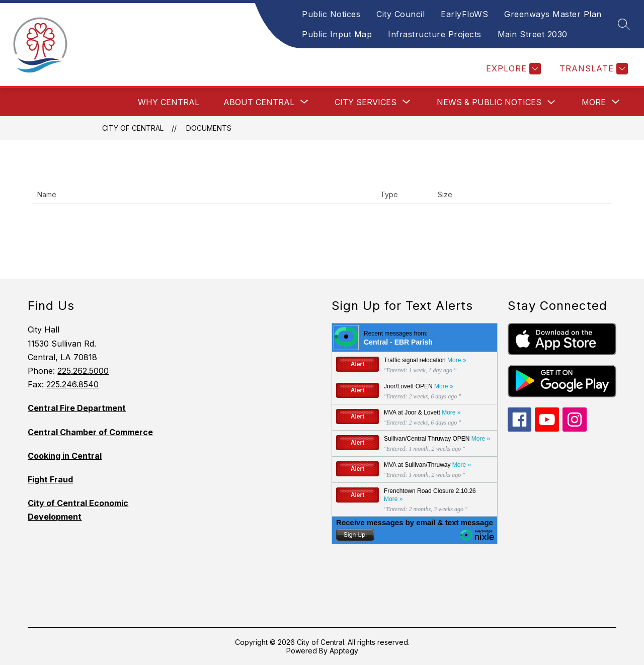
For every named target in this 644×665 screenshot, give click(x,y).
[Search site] (624, 24)
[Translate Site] (592, 69)
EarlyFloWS (464, 14)
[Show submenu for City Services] (366, 102)
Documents (209, 128)
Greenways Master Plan (553, 14)
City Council (400, 14)
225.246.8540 (72, 384)
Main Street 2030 (533, 34)
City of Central (133, 128)
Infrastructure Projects (435, 34)
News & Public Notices (489, 102)
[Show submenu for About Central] (259, 102)
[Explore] (512, 69)
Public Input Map (337, 34)
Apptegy (344, 651)
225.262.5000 (83, 371)
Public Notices (331, 14)
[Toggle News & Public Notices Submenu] (551, 102)
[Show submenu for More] (594, 102)
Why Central (169, 102)
